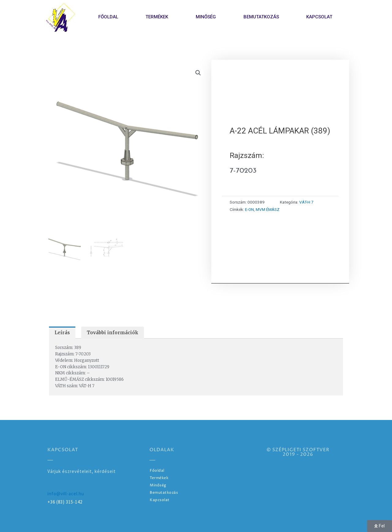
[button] (198, 73)
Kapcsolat (319, 17)
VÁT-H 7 (306, 202)
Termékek (157, 17)
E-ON (249, 209)
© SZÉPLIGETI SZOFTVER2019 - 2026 (298, 452)
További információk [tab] (113, 333)
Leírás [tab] (62, 333)
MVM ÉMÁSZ (268, 209)
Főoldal (108, 17)
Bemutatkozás (261, 17)
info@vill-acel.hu (66, 494)
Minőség (206, 17)
